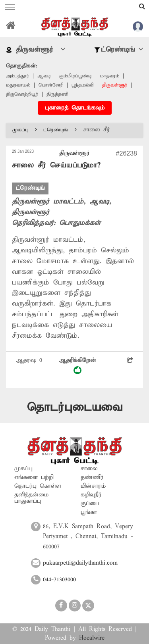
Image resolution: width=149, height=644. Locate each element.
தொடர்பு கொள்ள (38, 486)
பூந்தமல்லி (83, 85)
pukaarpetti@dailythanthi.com (80, 563)
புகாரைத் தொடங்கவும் (75, 108)
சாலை (89, 469)
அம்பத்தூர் (17, 76)
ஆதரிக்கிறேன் (77, 366)
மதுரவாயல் (18, 85)
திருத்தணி (57, 94)
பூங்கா (89, 512)
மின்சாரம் (93, 486)
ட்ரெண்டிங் (60, 130)
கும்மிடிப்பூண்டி (75, 76)
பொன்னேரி (51, 85)
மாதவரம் (110, 76)
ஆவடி (44, 76)
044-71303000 (59, 580)
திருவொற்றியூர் (22, 94)
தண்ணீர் (92, 477)
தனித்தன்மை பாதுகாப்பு (31, 498)
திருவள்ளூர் (115, 85)
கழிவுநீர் (91, 495)
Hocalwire (92, 638)
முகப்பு (25, 130)
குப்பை (90, 504)
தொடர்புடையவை (75, 407)
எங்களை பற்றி (34, 477)
